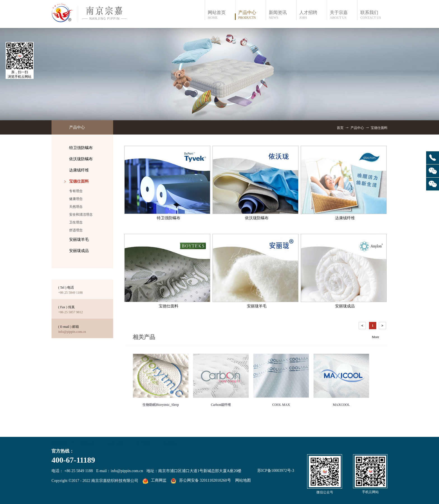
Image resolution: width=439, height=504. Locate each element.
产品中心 (357, 128)
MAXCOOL (341, 405)
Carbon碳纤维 (221, 405)
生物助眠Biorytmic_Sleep (161, 405)
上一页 (363, 327)
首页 (340, 128)
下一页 (383, 327)
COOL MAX (281, 405)
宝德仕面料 (379, 128)
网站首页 (221, 15)
